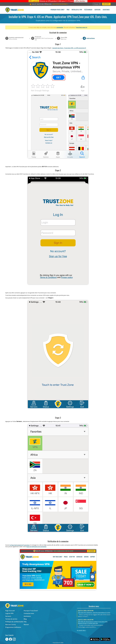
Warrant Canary (11, 624)
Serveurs (97, 10)
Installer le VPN (77, 10)
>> (81, 1)
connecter (60, 27)
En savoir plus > (81, 630)
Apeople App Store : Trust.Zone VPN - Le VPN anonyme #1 (69, 48)
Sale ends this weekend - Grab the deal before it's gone (94, 613)
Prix (68, 10)
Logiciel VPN (9, 613)
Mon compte (106, 4)
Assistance (106, 10)
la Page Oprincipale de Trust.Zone (20, 545)
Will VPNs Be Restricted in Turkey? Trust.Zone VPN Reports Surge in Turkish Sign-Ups (93, 622)
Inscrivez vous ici (82, 27)
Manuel (26, 624)
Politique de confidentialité (14, 622)
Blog (25, 619)
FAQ (25, 622)
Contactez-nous (29, 613)
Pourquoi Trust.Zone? (58, 10)
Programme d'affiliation (13, 627)
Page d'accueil (10, 611)
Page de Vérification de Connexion (36, 547)
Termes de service (11, 619)
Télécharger (88, 10)
